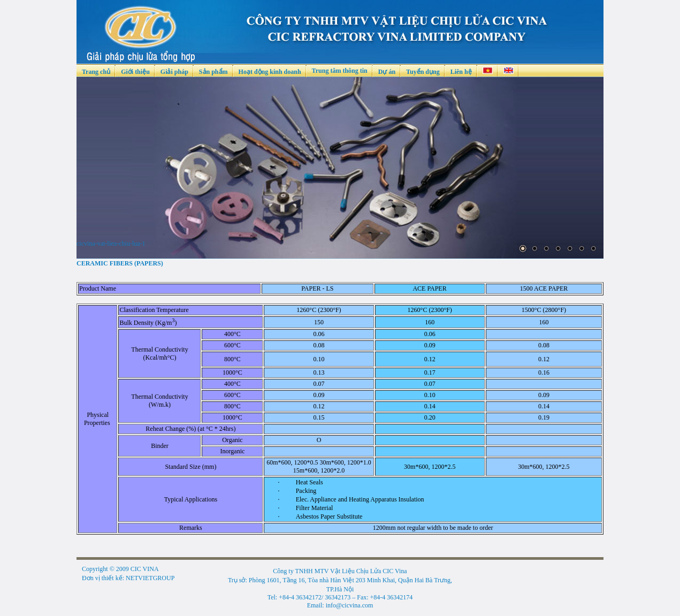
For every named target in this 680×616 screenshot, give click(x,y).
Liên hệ (461, 72)
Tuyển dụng (423, 72)
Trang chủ (96, 72)
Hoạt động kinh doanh (270, 72)
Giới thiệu (135, 72)
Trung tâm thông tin (340, 71)
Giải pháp (174, 72)
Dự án (387, 72)
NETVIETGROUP (150, 578)
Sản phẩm (213, 72)
